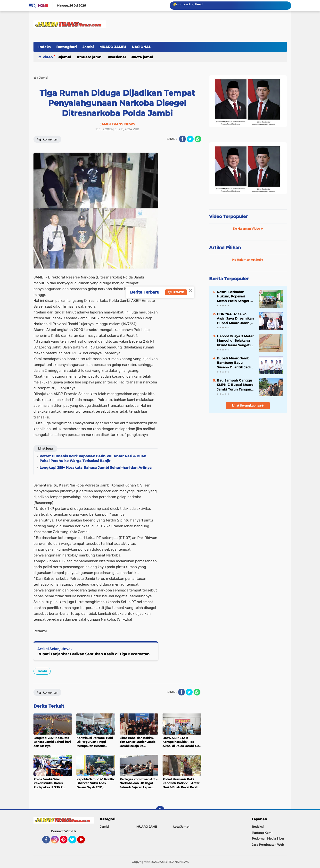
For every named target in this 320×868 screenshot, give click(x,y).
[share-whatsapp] (198, 139)
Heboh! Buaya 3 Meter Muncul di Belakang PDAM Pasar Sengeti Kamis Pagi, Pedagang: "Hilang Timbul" (236, 341)
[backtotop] (160, 810)
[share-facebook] (182, 139)
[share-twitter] (190, 139)
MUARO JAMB (147, 827)
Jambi (88, 47)
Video (48, 57)
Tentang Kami (262, 833)
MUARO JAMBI (113, 47)
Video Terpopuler (228, 217)
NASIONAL (141, 47)
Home (43, 6)
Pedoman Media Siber (268, 838)
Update (176, 292)
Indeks (44, 47)
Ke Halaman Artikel (248, 260)
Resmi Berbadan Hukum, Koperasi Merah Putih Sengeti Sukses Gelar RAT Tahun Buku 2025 (234, 296)
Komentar (47, 139)
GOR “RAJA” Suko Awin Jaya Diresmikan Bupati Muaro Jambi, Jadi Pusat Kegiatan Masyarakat (235, 319)
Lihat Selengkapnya (248, 405)
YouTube (84, 842)
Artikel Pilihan (225, 248)
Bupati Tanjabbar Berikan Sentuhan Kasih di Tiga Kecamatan (93, 654)
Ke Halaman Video (248, 229)
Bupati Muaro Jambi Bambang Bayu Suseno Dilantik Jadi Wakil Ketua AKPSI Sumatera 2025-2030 (234, 363)
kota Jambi (144, 57)
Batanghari (66, 47)
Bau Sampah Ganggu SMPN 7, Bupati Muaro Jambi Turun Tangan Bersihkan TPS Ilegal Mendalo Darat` (235, 385)
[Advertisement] (248, 449)
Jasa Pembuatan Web (268, 845)
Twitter (74, 842)
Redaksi (258, 827)
